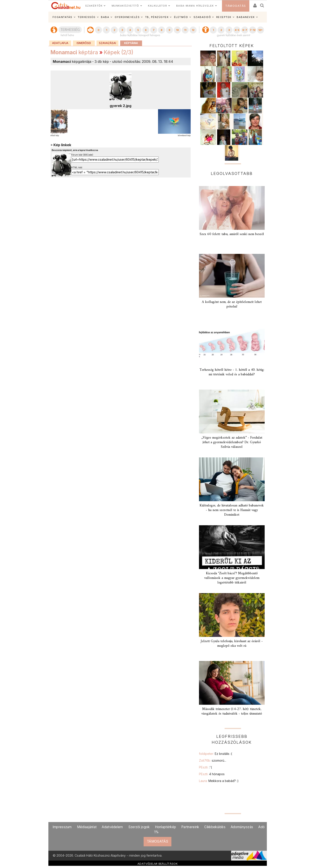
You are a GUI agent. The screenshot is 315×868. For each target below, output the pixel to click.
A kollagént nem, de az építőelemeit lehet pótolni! (232, 304)
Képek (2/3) (119, 52)
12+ (260, 30)
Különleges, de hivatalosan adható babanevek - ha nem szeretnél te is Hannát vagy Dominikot (232, 510)
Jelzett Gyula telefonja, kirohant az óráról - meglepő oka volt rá (232, 644)
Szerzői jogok (139, 827)
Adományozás (242, 827)
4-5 (237, 30)
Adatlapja (60, 43)
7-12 (253, 30)
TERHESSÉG (87, 17)
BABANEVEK (246, 17)
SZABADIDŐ (202, 17)
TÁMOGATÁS (236, 6)
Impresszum (62, 827)
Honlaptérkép (166, 827)
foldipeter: (216, 754)
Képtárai (131, 43)
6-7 (245, 30)
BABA (105, 17)
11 (185, 30)
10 (177, 30)
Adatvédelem (112, 827)
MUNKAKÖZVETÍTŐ (125, 6)
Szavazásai (107, 43)
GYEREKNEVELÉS (127, 17)
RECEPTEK (224, 17)
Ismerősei (84, 43)
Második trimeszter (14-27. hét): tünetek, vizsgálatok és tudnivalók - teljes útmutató (232, 711)
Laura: (219, 781)
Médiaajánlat (87, 827)
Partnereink (190, 827)
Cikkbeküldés (215, 827)
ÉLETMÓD (181, 17)
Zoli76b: (213, 760)
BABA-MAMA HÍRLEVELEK (195, 6)
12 (193, 30)
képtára (74, 52)
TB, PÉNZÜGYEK (157, 17)
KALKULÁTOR (157, 6)
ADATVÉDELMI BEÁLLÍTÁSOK (157, 864)
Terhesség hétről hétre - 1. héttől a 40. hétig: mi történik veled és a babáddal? (232, 372)
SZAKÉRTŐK (94, 6)
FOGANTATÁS (62, 17)
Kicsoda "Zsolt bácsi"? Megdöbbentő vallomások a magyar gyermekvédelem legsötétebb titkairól (232, 578)
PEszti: (205, 767)
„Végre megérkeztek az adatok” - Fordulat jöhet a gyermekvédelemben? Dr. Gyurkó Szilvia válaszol (232, 442)
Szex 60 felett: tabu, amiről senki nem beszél (232, 234)
